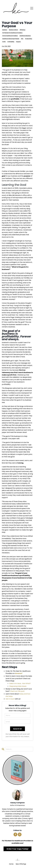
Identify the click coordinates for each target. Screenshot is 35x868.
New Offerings (21, 864)
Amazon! (19, 673)
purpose (18, 42)
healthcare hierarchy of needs (11, 39)
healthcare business (25, 36)
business (5, 30)
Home (11, 864)
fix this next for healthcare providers (12, 33)
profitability (11, 42)
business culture (13, 30)
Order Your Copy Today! (18, 849)
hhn (22, 39)
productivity (29, 39)
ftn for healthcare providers (10, 36)
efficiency (22, 30)
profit (4, 42)
